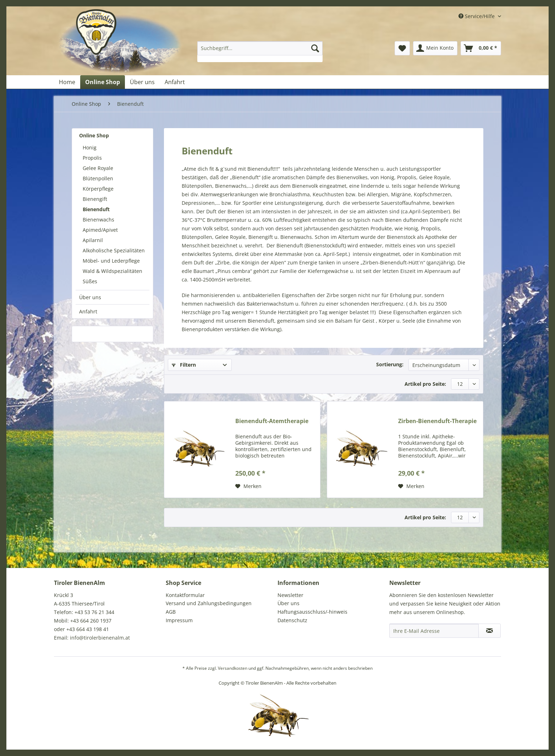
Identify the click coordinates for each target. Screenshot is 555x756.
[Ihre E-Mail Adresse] (434, 631)
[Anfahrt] (175, 82)
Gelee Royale (98, 168)
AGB (171, 612)
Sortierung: (390, 364)
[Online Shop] (103, 82)
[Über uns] (142, 82)
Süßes (90, 281)
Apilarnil (93, 240)
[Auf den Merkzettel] (248, 486)
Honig (90, 147)
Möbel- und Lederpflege (111, 261)
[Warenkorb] (481, 48)
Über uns (90, 297)
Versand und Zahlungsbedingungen (209, 603)
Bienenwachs (98, 220)
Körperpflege (98, 189)
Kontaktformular (185, 595)
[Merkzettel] (402, 48)
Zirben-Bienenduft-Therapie (437, 421)
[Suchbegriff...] (260, 48)
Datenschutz (292, 620)
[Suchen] (315, 48)
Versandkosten (233, 668)
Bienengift (95, 199)
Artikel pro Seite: (425, 384)
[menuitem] (260, 52)
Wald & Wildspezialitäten (112, 271)
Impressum (179, 620)
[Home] (67, 82)
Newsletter (290, 595)
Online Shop (94, 135)
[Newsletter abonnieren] (490, 631)
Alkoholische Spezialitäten (114, 250)
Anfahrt (88, 311)
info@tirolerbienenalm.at (100, 638)
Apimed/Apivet (100, 230)
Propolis (92, 158)
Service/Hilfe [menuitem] (477, 16)
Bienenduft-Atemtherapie (272, 421)
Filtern (184, 365)
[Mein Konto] (435, 48)
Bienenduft (96, 209)
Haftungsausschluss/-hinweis (312, 612)
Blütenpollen (98, 178)
